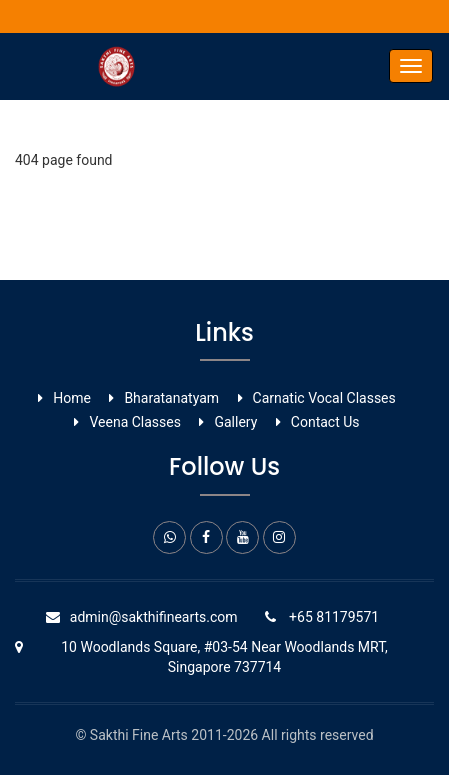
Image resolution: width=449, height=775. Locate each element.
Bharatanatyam (171, 398)
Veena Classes (135, 422)
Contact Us (325, 422)
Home (72, 398)
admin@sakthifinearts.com (154, 617)
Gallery (235, 422)
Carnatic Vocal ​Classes (324, 398)
